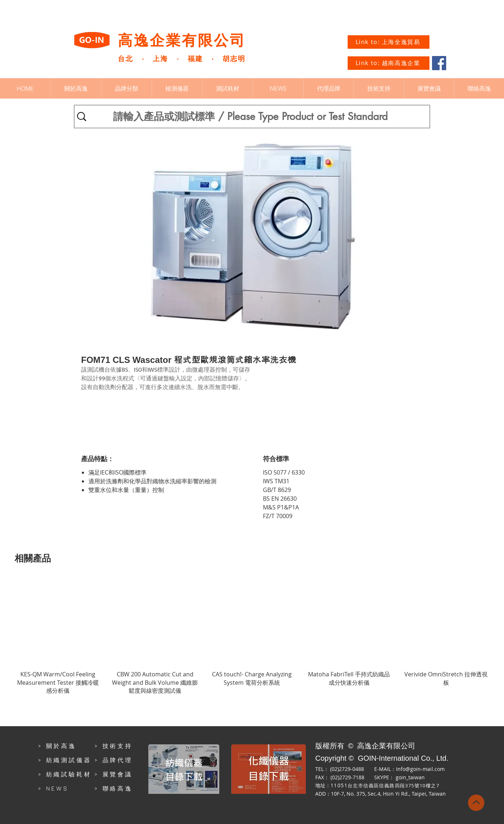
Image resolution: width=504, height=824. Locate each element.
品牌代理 (118, 760)
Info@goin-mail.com (420, 769)
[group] (252, 636)
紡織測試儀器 (69, 760)
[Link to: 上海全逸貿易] (389, 42)
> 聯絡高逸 (113, 788)
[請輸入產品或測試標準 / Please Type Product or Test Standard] (250, 117)
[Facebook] (439, 63)
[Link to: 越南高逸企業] (389, 63)
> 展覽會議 (113, 774)
